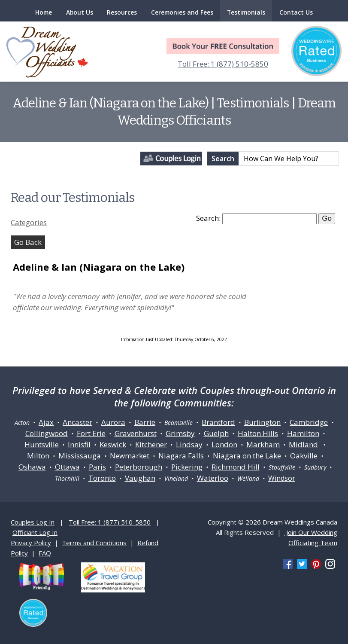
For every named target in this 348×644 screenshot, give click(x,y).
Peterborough (139, 467)
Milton (38, 456)
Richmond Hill (236, 467)
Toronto (102, 478)
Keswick (113, 444)
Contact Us (296, 12)
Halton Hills (258, 433)
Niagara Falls (181, 456)
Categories (29, 222)
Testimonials (246, 12)
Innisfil (79, 444)
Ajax (46, 422)
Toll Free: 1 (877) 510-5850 (223, 64)
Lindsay (189, 444)
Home (44, 12)
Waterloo (213, 478)
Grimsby (180, 433)
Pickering (187, 467)
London (224, 444)
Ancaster (77, 422)
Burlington (262, 422)
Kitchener (151, 444)
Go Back (28, 242)
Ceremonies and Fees (182, 12)
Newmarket (130, 456)
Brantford (218, 422)
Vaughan (140, 478)
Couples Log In (33, 522)
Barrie (145, 422)
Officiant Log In (35, 532)
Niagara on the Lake (247, 456)
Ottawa (67, 467)
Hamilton (303, 433)
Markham (263, 444)
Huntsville (42, 444)
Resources (122, 12)
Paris (97, 467)
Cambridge (309, 422)
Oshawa (32, 467)
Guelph (216, 433)
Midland (303, 444)
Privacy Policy (31, 543)
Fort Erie (91, 433)
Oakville (304, 456)
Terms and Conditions (94, 543)
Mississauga (80, 456)
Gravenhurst (136, 433)
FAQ (45, 553)
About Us (80, 12)
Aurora (113, 422)
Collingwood (47, 433)
